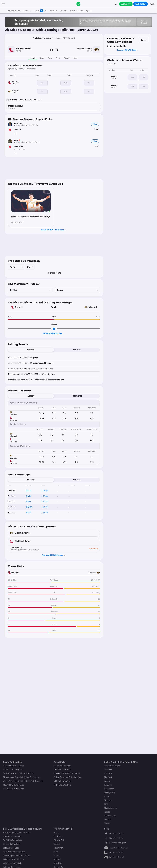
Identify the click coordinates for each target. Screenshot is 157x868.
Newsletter (58, 863)
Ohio (106, 804)
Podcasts (57, 859)
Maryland (108, 777)
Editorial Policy (60, 840)
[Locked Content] (54, 329)
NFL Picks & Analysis (62, 766)
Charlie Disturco (17, 222)
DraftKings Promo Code (13, 840)
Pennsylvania (109, 793)
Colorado (108, 785)
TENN (28, 502)
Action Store (59, 848)
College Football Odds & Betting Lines (18, 773)
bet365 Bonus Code (11, 848)
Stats (75, 58)
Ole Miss (19, 307)
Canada (107, 823)
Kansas (107, 812)
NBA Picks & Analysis (62, 770)
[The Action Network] (78, 4)
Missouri (93, 307)
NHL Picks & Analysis (62, 785)
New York (108, 770)
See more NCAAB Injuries (54, 555)
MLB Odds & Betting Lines (14, 785)
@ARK (28, 496)
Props (58, 58)
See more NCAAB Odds (128, 50)
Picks (50, 58)
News (42, 58)
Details (33, 58)
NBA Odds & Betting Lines (14, 770)
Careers (57, 844)
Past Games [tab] (77, 396)
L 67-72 (45, 502)
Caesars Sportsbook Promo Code (17, 856)
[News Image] (31, 201)
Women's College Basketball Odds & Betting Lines (23, 781)
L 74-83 (45, 491)
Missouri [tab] (31, 350)
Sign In (152, 4)
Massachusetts (110, 808)
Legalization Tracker (112, 766)
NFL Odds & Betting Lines (13, 766)
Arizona (107, 781)
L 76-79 (45, 507)
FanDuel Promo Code (12, 844)
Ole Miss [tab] (77, 350)
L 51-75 (45, 513)
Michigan (108, 800)
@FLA (28, 491)
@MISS (29, 507)
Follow (95, 124)
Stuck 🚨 (17, 140)
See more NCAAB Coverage (54, 230)
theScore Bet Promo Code (14, 859)
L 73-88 (45, 496)
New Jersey (109, 789)
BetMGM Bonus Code (12, 836)
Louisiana (108, 773)
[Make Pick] (15, 133)
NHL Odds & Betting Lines (14, 789)
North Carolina (110, 816)
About (56, 833)
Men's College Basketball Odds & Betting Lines (22, 777)
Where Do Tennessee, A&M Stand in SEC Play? (31, 217)
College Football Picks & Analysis (67, 773)
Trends (67, 58)
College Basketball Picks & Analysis (68, 777)
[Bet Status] (10, 130)
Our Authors (58, 836)
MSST (28, 513)
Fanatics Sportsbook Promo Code (17, 833)
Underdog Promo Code (12, 863)
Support (57, 856)
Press (56, 852)
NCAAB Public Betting (54, 333)
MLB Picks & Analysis (62, 781)
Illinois (107, 796)
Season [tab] (31, 396)
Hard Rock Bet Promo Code (14, 852)
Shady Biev (18, 123)
